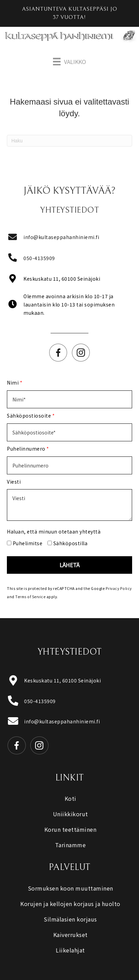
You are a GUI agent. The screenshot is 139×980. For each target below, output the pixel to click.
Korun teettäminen (71, 829)
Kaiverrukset (71, 935)
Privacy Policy (119, 588)
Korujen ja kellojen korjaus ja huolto (70, 904)
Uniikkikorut (71, 814)
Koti (71, 798)
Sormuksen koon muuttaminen (71, 888)
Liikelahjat (70, 950)
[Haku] (69, 141)
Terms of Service (30, 597)
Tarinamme (71, 845)
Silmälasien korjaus (70, 919)
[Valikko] (69, 62)
